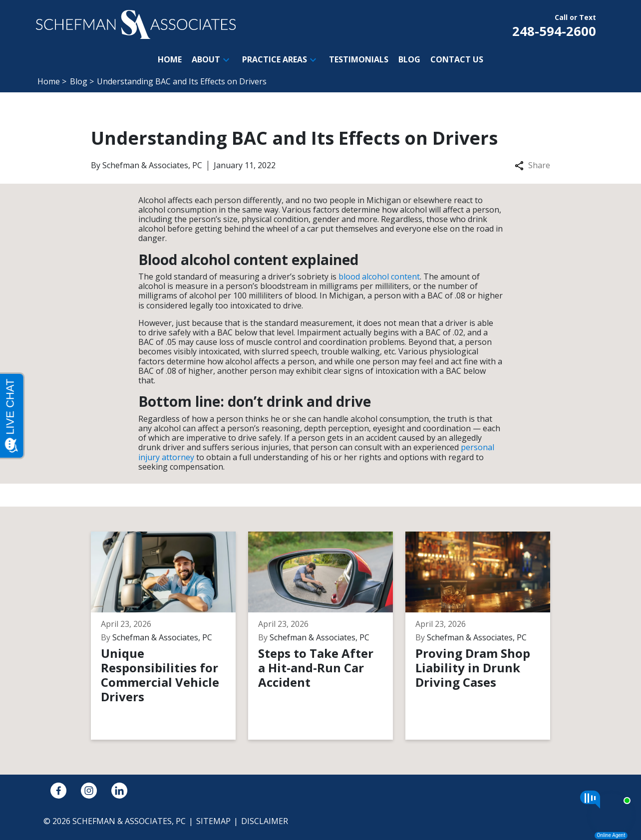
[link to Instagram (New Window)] (89, 791)
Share (532, 165)
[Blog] (409, 60)
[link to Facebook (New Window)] (58, 791)
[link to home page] (136, 23)
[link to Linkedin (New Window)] (119, 791)
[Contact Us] (457, 60)
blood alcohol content (379, 277)
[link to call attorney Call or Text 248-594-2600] (554, 24)
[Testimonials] (359, 60)
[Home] (170, 60)
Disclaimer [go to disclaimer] (265, 821)
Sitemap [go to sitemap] (213, 821)
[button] (226, 60)
